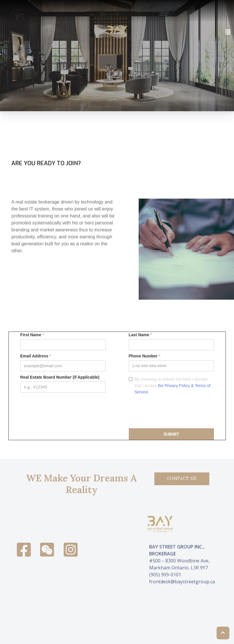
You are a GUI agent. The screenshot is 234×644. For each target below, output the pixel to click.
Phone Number (145, 356)
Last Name (140, 335)
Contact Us (182, 478)
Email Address (36, 356)
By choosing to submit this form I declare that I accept (173, 386)
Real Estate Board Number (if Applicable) (60, 377)
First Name (32, 335)
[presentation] (173, 411)
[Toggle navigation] (228, 32)
